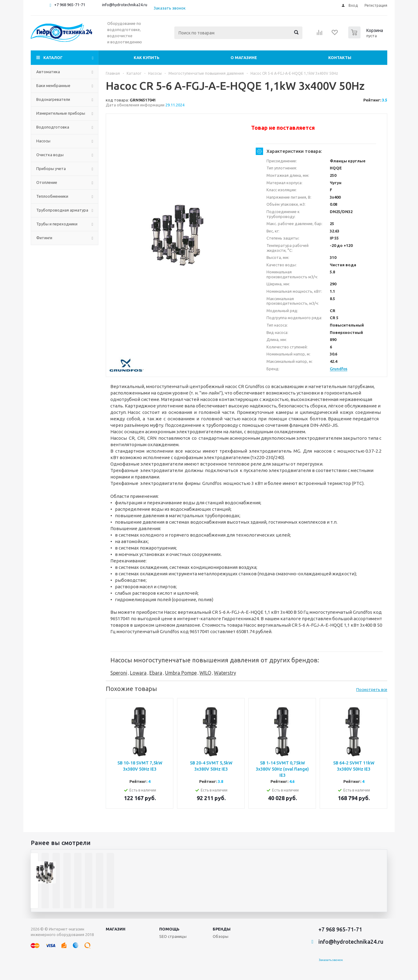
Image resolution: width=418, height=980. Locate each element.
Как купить (147, 58)
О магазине (244, 58)
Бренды (222, 929)
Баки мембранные (53, 85)
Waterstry (225, 673)
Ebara (156, 673)
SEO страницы (173, 936)
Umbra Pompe (181, 673)
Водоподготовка (53, 127)
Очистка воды (50, 155)
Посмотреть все (372, 689)
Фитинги (44, 238)
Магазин (116, 929)
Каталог (53, 58)
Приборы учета (51, 169)
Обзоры (221, 936)
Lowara (138, 673)
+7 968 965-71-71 (70, 5)
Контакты (340, 58)
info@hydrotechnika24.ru (125, 5)
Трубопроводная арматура (62, 210)
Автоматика (48, 72)
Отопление (47, 182)
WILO (205, 673)
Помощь (169, 929)
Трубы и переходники (57, 224)
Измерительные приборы (61, 113)
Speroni (119, 673)
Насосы (43, 141)
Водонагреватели (53, 99)
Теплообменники (52, 196)
